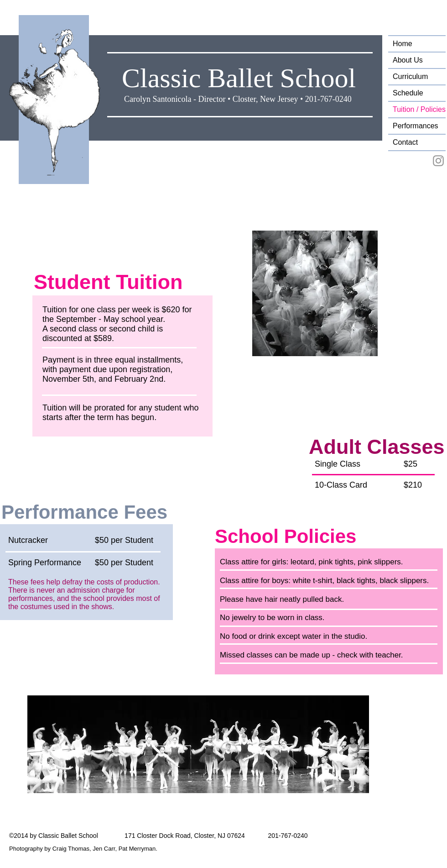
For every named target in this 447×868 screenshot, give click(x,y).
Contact (405, 142)
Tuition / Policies (419, 109)
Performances (416, 126)
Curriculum (410, 76)
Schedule (408, 93)
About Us (408, 60)
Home (403, 44)
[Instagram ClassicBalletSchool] (438, 161)
